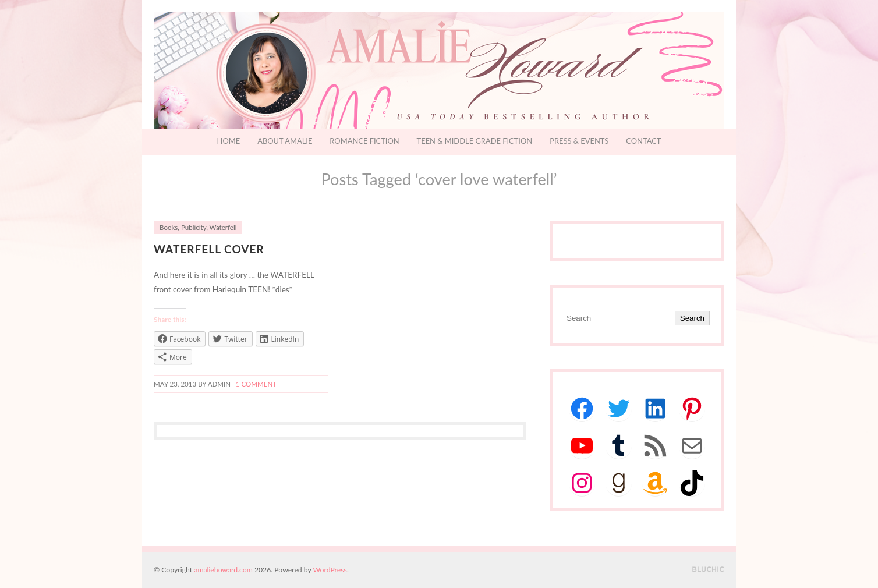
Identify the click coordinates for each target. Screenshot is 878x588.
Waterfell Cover (209, 249)
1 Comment (256, 384)
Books (169, 227)
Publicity (194, 227)
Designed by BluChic (708, 570)
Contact (643, 141)
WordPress (330, 570)
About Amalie (285, 141)
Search (692, 318)
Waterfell (223, 227)
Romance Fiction (364, 141)
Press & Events (579, 141)
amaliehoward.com (223, 570)
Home (229, 141)
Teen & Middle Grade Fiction (475, 141)
